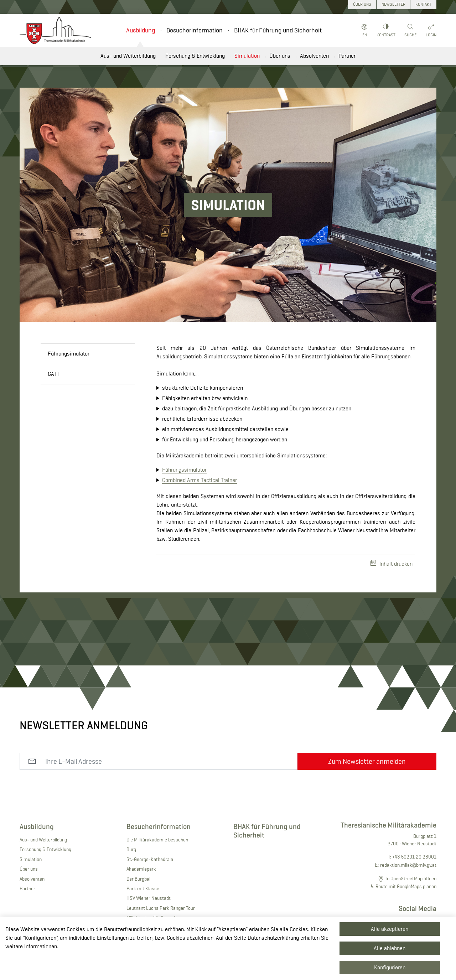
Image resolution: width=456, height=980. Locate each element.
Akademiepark (141, 869)
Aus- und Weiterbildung (128, 56)
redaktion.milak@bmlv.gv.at (408, 865)
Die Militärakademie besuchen (157, 840)
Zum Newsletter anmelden (367, 761)
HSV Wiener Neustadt (149, 898)
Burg (131, 849)
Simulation (247, 56)
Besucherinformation (195, 30)
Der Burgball (139, 879)
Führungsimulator (69, 354)
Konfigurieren (390, 967)
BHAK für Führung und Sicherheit (278, 30)
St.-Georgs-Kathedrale (150, 859)
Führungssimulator (184, 470)
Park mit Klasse (143, 888)
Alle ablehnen (390, 948)
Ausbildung (141, 30)
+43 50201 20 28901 (414, 857)
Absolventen (314, 56)
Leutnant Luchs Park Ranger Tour (161, 908)
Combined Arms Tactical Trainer (199, 480)
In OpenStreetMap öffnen (411, 878)
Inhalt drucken (392, 564)
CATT (54, 374)
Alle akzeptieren (390, 929)
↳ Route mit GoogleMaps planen (403, 886)
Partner (347, 56)
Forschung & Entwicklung (195, 56)
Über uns (280, 56)
